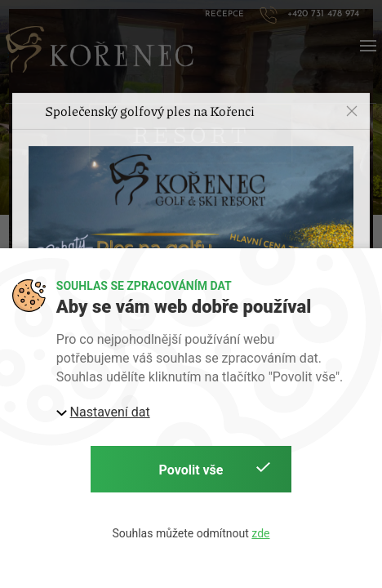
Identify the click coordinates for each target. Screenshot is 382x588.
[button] (352, 84)
